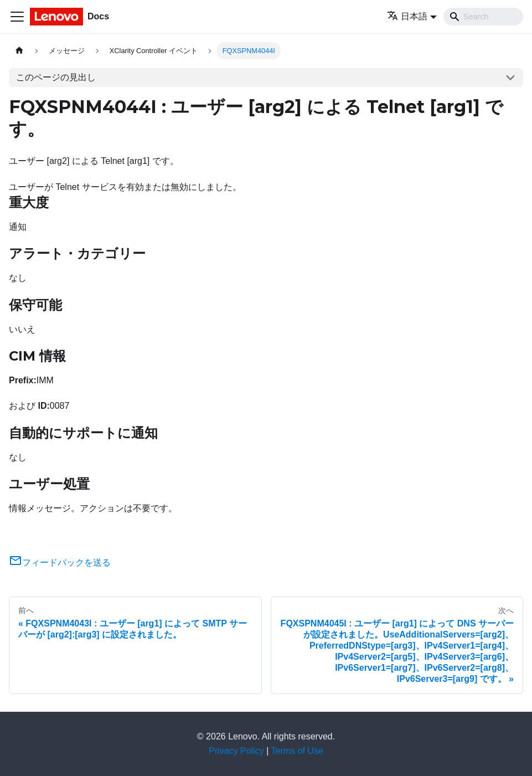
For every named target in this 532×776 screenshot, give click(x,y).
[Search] (483, 17)
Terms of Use (297, 751)
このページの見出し (56, 77)
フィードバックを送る (60, 562)
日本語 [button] (407, 16)
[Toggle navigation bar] (17, 17)
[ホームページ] (19, 51)
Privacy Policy (236, 751)
